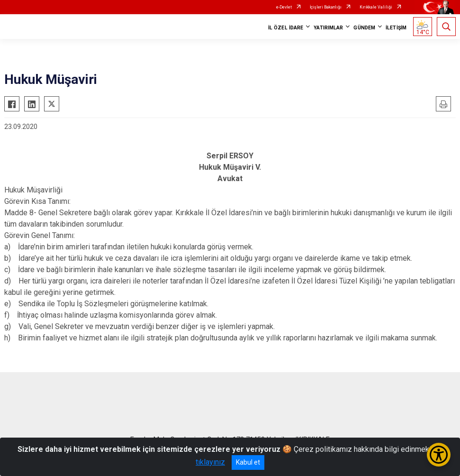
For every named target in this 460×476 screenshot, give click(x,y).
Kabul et (248, 462)
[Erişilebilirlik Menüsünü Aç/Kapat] (439, 455)
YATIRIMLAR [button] (328, 28)
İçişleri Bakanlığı (326, 7)
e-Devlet (284, 7)
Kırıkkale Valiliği (376, 7)
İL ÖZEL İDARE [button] (286, 28)
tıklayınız (210, 462)
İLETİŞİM (396, 28)
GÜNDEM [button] (364, 28)
